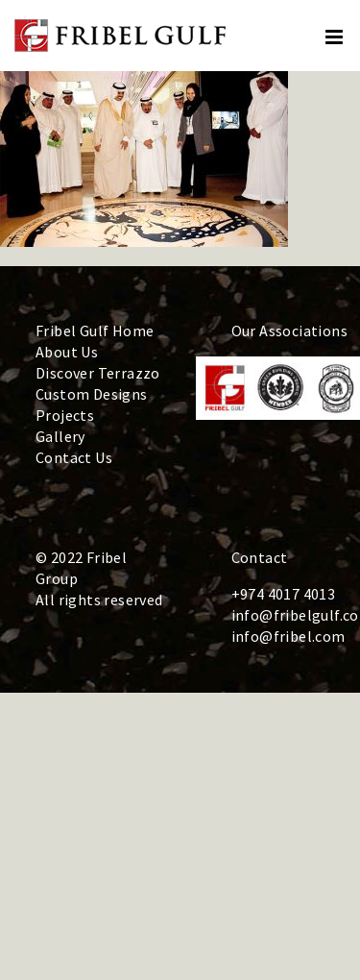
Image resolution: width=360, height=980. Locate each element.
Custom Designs (92, 394)
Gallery (60, 436)
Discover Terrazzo (98, 373)
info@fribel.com (288, 636)
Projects (65, 415)
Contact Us (74, 457)
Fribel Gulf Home (95, 331)
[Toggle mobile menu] (336, 37)
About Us (67, 352)
